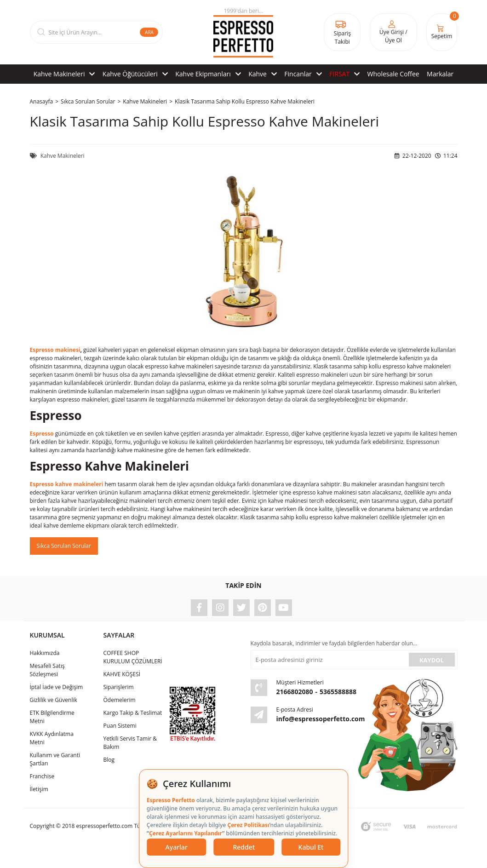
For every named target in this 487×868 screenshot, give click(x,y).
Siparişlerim (118, 687)
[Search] (97, 32)
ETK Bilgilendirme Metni (52, 717)
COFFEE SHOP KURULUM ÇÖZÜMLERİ (132, 657)
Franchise (42, 776)
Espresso (42, 434)
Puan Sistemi (120, 726)
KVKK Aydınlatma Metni (52, 738)
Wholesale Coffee (393, 74)
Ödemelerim (119, 700)
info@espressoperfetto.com (321, 719)
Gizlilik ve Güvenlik (54, 700)
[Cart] (442, 32)
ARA (149, 32)
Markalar (440, 74)
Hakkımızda (45, 653)
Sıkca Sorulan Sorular (64, 546)
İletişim (39, 789)
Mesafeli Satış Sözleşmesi (47, 670)
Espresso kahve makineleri (67, 484)
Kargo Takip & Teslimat (132, 713)
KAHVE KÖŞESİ (122, 674)
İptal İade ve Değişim (57, 687)
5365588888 (338, 692)
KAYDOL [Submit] (432, 660)
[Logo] (243, 32)
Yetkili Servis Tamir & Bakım (130, 743)
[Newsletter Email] (329, 660)
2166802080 (295, 692)
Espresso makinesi (55, 350)
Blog (109, 760)
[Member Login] (393, 32)
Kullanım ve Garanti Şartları (55, 759)
